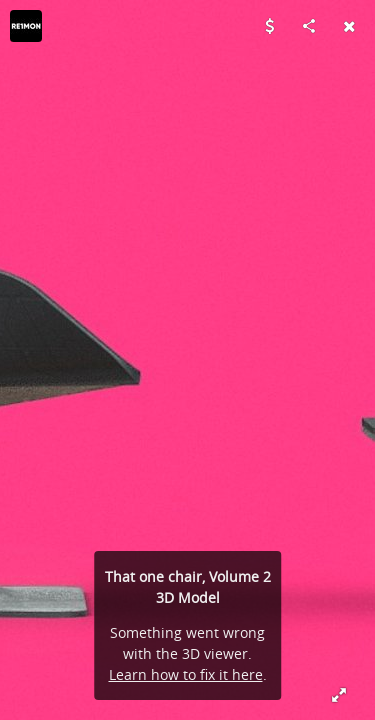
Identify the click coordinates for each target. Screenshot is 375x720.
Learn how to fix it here (186, 674)
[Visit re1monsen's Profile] (26, 26)
